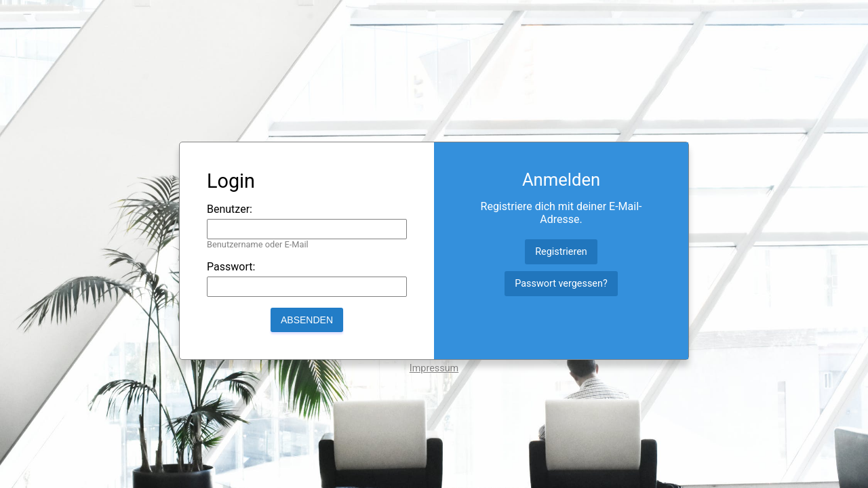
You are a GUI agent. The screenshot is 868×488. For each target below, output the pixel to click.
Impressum (434, 368)
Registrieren (561, 252)
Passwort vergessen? (561, 284)
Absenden (307, 320)
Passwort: (231, 267)
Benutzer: (230, 209)
